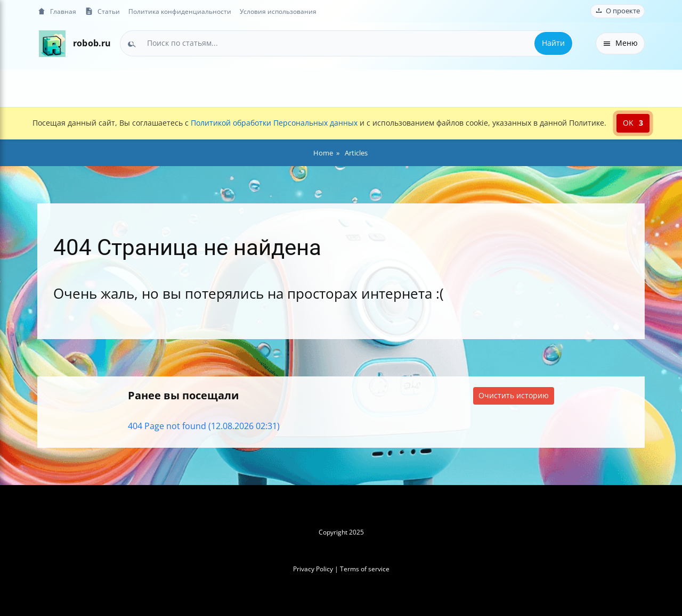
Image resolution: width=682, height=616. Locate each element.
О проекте (618, 11)
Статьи (102, 11)
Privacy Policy (313, 569)
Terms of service (365, 569)
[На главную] (52, 43)
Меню (620, 43)
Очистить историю (514, 395)
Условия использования (278, 11)
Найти (553, 43)
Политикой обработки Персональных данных (274, 123)
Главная (57, 11)
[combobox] (347, 43)
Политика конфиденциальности (180, 11)
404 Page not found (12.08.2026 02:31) (204, 426)
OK (633, 123)
